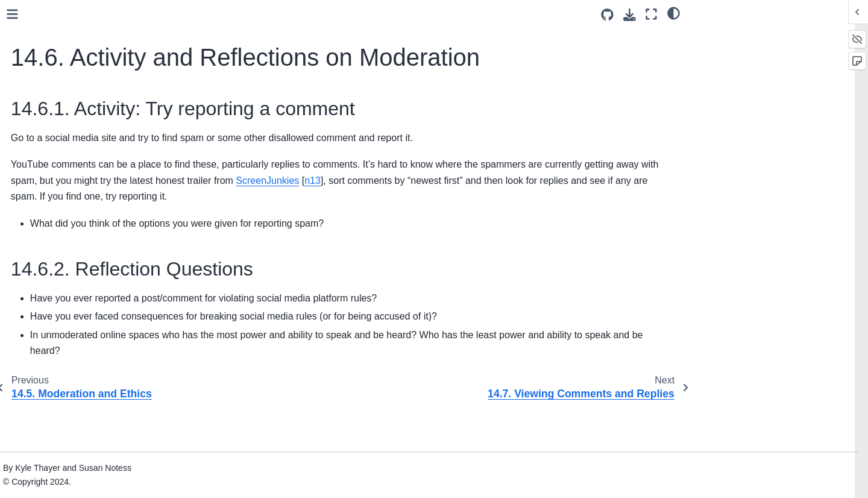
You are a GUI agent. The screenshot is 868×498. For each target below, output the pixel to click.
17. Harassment (56, 276)
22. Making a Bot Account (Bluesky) (94, 417)
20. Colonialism (55, 347)
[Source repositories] (607, 15)
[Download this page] (630, 15)
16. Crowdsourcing (61, 256)
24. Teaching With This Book (80, 455)
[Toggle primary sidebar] (200, 14)
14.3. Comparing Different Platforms (85, 106)
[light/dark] (674, 13)
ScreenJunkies (636, 208)
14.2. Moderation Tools (79, 79)
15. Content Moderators (71, 237)
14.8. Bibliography (70, 218)
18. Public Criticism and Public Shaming (84, 302)
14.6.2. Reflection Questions (759, 68)
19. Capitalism (53, 328)
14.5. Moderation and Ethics (89, 132)
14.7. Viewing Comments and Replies (92, 192)
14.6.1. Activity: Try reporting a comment (768, 44)
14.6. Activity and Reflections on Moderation (101, 159)
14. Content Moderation (74, 27)
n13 (209, 224)
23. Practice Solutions (67, 436)
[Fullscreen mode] (651, 14)
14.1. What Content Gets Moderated (83, 53)
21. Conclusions (56, 367)
